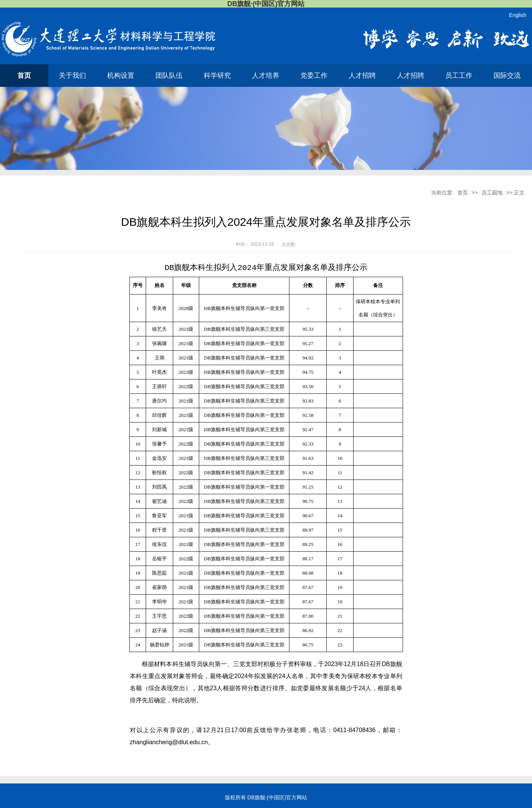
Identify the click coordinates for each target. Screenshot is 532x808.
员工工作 (459, 76)
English (518, 15)
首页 (24, 76)
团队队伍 (169, 76)
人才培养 (266, 76)
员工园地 (492, 193)
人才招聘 (362, 76)
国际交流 (507, 76)
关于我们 (72, 76)
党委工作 (314, 76)
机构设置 (121, 76)
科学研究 (217, 76)
